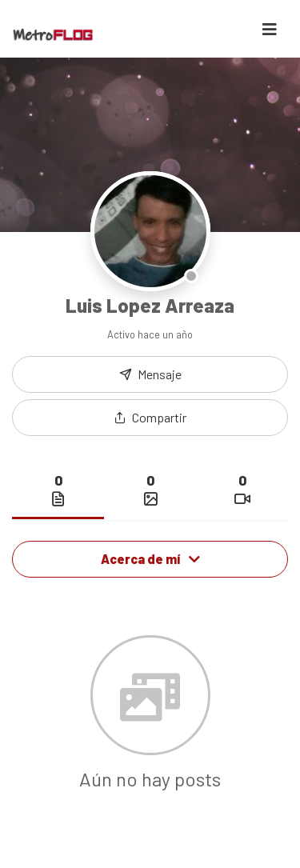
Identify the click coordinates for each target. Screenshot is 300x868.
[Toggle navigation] (270, 29)
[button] (150, 418)
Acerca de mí (150, 559)
